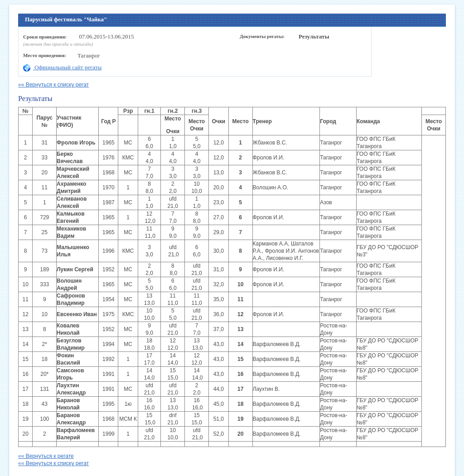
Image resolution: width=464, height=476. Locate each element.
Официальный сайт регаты (62, 67)
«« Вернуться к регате (46, 456)
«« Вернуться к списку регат (53, 85)
